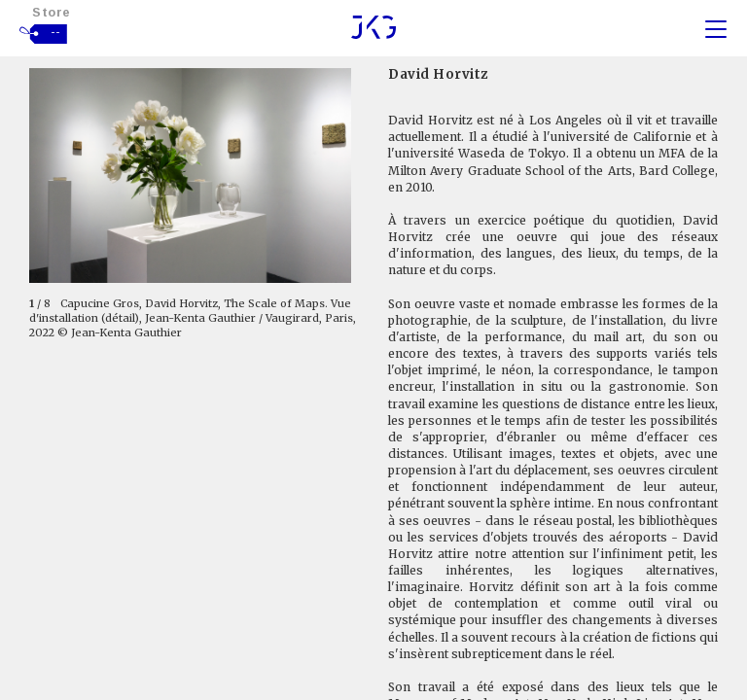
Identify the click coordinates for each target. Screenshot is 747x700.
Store (52, 12)
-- (56, 32)
